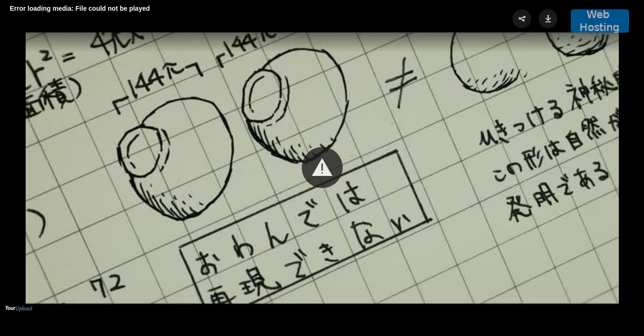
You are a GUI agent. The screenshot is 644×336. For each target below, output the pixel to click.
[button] (322, 168)
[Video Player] (322, 168)
